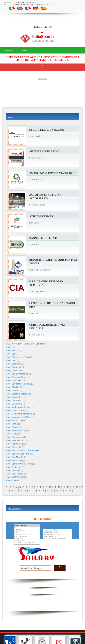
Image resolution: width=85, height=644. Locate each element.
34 (66, 490)
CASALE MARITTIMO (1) (27, 543)
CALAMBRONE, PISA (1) (27, 534)
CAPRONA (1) (27, 541)
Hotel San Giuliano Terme (18, 454)
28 (39, 490)
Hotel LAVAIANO (14, 400)
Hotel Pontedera (14, 444)
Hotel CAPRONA (14, 370)
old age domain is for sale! (30, 5)
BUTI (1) (27, 532)
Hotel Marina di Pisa (16, 410)
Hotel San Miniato (15, 457)
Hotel (9, 347)
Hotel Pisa (11, 434)
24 (21, 490)
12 (46, 487)
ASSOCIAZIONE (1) (58, 537)
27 (34, 490)
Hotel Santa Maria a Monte (19, 464)
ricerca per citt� (27, 526)
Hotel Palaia (12, 424)
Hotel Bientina (13, 350)
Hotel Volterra (13, 480)
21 (7, 490)
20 (82, 487)
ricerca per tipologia (58, 530)
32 (57, 490)
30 (48, 490)
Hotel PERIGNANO (15, 430)
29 (43, 490)
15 (59, 487)
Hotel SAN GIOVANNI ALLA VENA (23, 450)
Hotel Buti (11, 354)
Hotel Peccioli (13, 427)
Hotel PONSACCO (15, 440)
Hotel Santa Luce (14, 460)
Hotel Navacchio (14, 420)
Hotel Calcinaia (13, 364)
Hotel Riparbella (14, 447)
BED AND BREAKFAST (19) (58, 539)
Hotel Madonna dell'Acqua (19, 407)
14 (55, 487)
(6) (27, 528)
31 (52, 490)
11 (41, 487)
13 (50, 487)
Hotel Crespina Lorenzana (19, 394)
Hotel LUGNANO (14, 404)
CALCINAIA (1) (27, 536)
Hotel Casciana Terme (17, 377)
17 (68, 487)
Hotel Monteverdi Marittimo (19, 414)
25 (25, 490)
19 (77, 487)
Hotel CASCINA (14, 380)
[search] (34, 568)
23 (16, 490)
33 (61, 490)
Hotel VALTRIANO (15, 474)
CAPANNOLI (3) (27, 539)
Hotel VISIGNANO (15, 477)
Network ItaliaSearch (27, 3)
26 (30, 490)
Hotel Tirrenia (12, 470)
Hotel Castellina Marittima (18, 384)
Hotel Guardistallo (15, 397)
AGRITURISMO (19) (58, 532)
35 (70, 490)
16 (64, 487)
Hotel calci (11, 360)
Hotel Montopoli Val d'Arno (19, 417)
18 (73, 487)
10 (37, 487)
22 (12, 490)
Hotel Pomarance (14, 437)
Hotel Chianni (12, 390)
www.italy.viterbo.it (16, 50)
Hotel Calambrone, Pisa (17, 357)
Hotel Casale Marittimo (17, 374)
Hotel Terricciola (14, 467)
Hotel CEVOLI (13, 387)
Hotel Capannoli (14, 367)
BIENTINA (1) (27, 530)
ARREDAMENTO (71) (58, 534)
